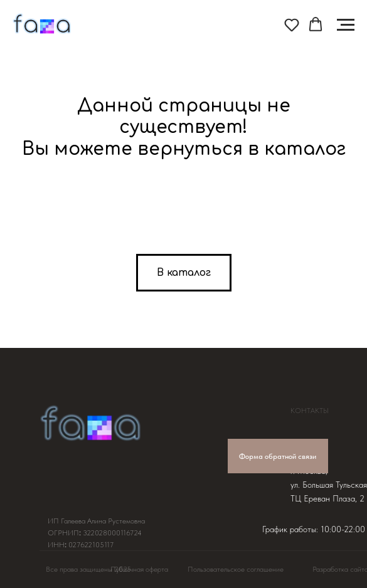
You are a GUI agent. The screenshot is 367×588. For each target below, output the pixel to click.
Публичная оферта (139, 569)
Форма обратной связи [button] (278, 456)
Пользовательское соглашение (236, 569)
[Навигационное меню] (346, 25)
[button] (292, 24)
